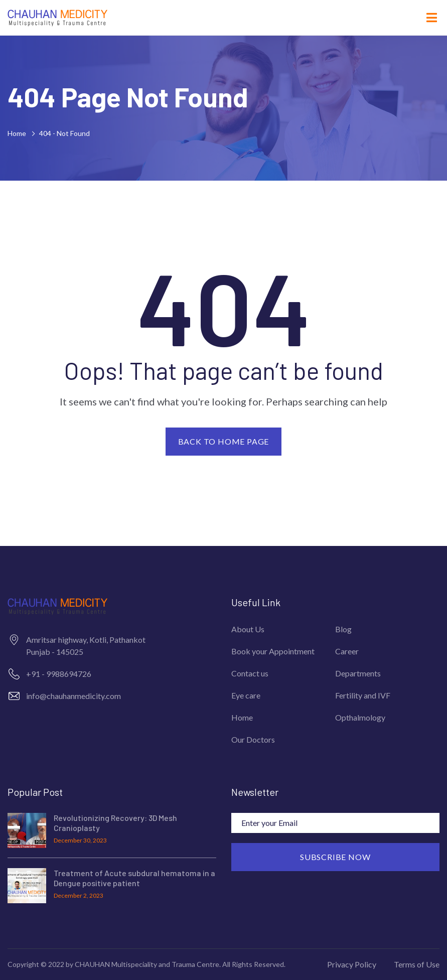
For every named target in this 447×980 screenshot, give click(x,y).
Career (347, 651)
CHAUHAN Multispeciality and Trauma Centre (147, 964)
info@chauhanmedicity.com (73, 696)
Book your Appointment (273, 651)
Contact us (250, 673)
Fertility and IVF (363, 695)
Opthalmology (360, 717)
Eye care (246, 695)
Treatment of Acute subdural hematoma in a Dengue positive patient (134, 878)
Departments (358, 673)
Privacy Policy (352, 964)
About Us (248, 629)
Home (18, 133)
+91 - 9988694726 (59, 674)
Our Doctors (253, 739)
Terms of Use (417, 964)
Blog (343, 629)
